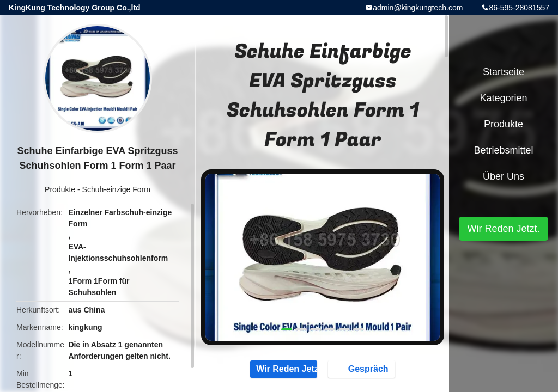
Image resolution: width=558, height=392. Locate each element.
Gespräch (363, 369)
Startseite (504, 72)
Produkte (60, 189)
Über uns (504, 176)
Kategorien (503, 98)
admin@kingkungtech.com (418, 8)
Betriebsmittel (503, 150)
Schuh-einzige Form (116, 189)
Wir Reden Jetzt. (284, 369)
